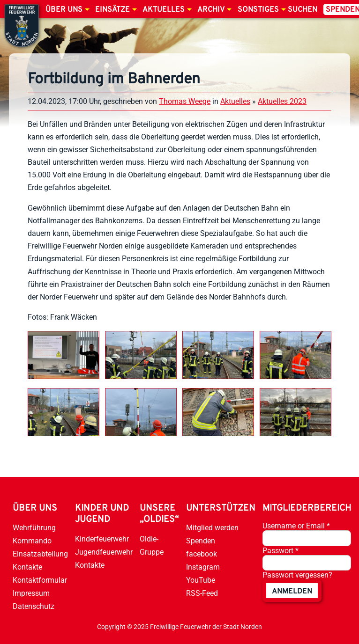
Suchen (303, 10)
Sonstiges (258, 10)
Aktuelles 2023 (282, 101)
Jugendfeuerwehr (104, 552)
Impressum (31, 593)
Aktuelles (164, 10)
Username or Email (296, 526)
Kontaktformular (40, 580)
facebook (202, 554)
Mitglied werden (212, 528)
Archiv (211, 10)
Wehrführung (34, 528)
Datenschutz (34, 606)
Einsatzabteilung (40, 554)
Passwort (280, 551)
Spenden (201, 541)
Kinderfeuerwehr (102, 539)
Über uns (64, 10)
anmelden (292, 592)
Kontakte (27, 567)
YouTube (201, 580)
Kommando (32, 541)
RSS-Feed (202, 593)
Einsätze (112, 10)
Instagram (203, 567)
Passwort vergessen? (297, 575)
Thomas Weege (185, 101)
